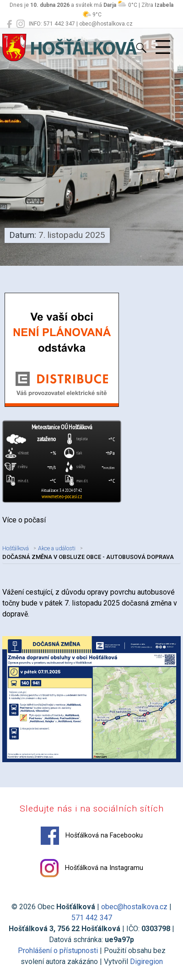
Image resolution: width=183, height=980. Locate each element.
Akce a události (57, 548)
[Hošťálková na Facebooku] (9, 24)
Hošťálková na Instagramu (92, 868)
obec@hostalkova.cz (134, 907)
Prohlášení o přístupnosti (58, 951)
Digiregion (146, 962)
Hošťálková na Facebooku (92, 836)
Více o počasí (24, 520)
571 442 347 (92, 918)
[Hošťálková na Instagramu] (21, 24)
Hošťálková (16, 548)
